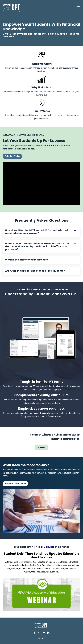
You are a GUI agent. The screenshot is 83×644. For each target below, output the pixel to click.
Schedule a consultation (15, 115)
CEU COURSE (47, 547)
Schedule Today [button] (12, 156)
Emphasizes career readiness (41, 408)
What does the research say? (26, 465)
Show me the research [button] (15, 484)
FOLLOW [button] (41, 448)
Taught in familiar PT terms (42, 382)
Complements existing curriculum (41, 395)
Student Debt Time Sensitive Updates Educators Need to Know (42, 555)
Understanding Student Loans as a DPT (41, 294)
